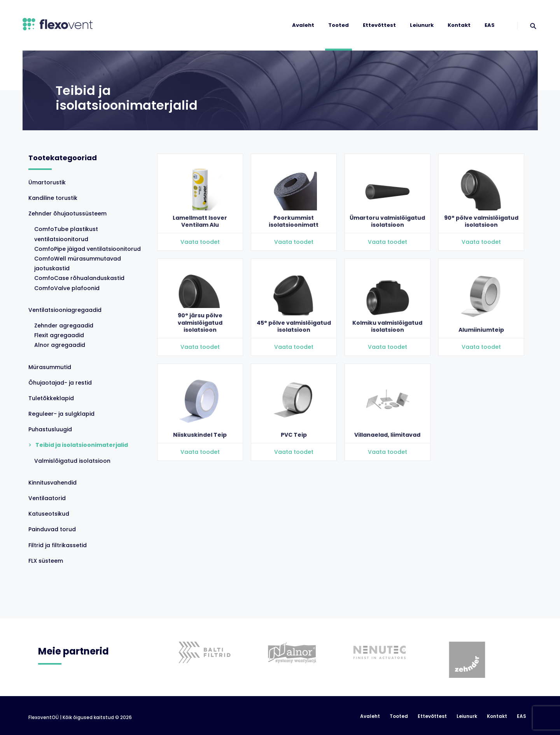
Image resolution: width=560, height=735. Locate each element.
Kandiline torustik (53, 198)
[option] (202, 641)
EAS (490, 25)
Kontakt (459, 25)
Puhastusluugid (50, 429)
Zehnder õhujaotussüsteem (67, 213)
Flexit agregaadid (59, 335)
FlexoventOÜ (44, 717)
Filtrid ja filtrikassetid (58, 545)
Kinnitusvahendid (52, 483)
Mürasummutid (50, 367)
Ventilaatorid (47, 498)
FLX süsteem (46, 561)
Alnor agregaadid (60, 345)
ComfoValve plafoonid (67, 288)
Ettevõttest (379, 25)
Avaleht (303, 25)
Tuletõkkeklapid (51, 398)
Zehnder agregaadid (64, 325)
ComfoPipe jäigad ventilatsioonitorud (87, 249)
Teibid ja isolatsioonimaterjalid (82, 445)
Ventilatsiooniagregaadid (65, 310)
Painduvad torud (52, 529)
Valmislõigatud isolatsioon (72, 461)
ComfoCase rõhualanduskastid (79, 278)
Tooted (339, 25)
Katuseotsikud (49, 514)
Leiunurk (422, 25)
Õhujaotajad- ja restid (60, 383)
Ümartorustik (47, 182)
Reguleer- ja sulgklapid (61, 414)
